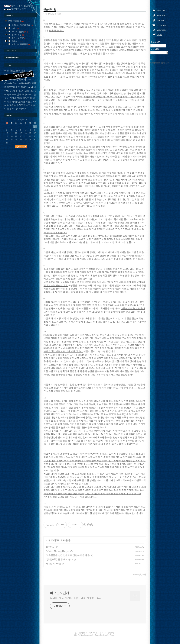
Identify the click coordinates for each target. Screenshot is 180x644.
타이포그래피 (11, 87)
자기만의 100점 (53, 564)
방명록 (159, 30)
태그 (159, 20)
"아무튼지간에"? (19, 9)
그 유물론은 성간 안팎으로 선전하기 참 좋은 (68, 555)
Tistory (112, 635)
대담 (30, 91)
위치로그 (159, 15)
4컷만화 (23, 109)
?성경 (19, 98)
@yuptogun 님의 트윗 (160, 63)
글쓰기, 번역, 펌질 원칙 (22, 5)
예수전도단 (20, 105)
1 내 (45, 14)
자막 (30, 87)
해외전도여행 (18, 102)
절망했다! (28, 98)
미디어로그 (159, 25)
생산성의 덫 (50, 9)
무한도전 (14, 109)
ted (20, 83)
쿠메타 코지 (28, 94)
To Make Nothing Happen (57, 551)
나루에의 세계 (29, 83)
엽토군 (77, 635)
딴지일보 (23, 87)
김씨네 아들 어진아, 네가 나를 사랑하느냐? (76, 598)
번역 (19, 94)
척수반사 (50, 547)
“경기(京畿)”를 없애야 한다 (59, 559)
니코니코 (22, 91)
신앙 (28, 105)
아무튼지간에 (60, 593)
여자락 (10, 105)
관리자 (159, 35)
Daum (97, 635)
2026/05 (21, 119)
